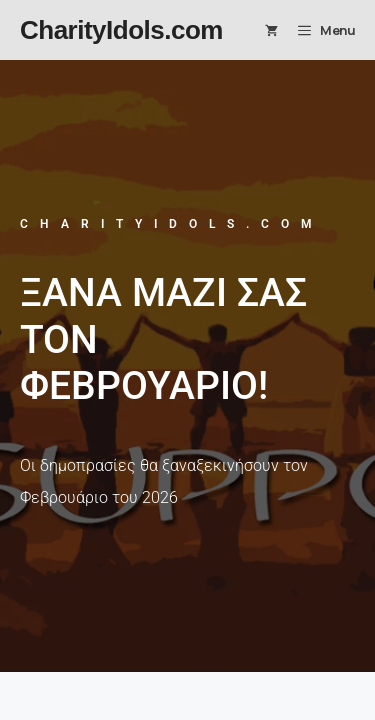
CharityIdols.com (121, 30)
